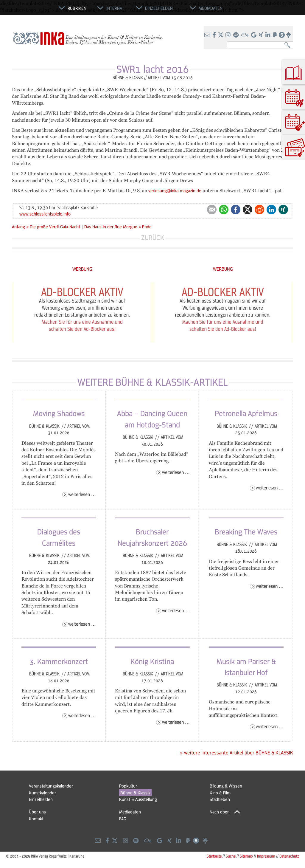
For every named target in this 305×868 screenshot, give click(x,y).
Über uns (37, 812)
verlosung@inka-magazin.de (175, 190)
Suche (231, 856)
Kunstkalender (42, 793)
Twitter (248, 210)
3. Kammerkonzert (59, 661)
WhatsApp (224, 210)
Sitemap (246, 856)
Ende (147, 227)
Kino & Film (220, 793)
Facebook (236, 210)
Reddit (259, 210)
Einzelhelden (41, 799)
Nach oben (220, 812)
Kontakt (36, 819)
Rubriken (77, 8)
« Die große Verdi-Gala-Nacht (54, 227)
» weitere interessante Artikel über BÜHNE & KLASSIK (236, 753)
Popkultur (128, 786)
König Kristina (152, 661)
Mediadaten (130, 812)
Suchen (289, 45)
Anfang (18, 227)
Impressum (266, 856)
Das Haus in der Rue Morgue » (113, 227)
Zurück (153, 237)
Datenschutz (289, 856)
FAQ (123, 819)
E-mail (212, 210)
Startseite (214, 856)
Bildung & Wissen (226, 786)
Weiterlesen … (82, 494)
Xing (283, 210)
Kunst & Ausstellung (138, 799)
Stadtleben (220, 799)
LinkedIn (271, 210)
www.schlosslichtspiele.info (45, 214)
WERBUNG (82, 269)
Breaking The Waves (246, 531)
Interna (114, 8)
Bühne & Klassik (45, 426)
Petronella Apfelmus (246, 413)
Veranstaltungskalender (51, 786)
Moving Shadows (59, 413)
